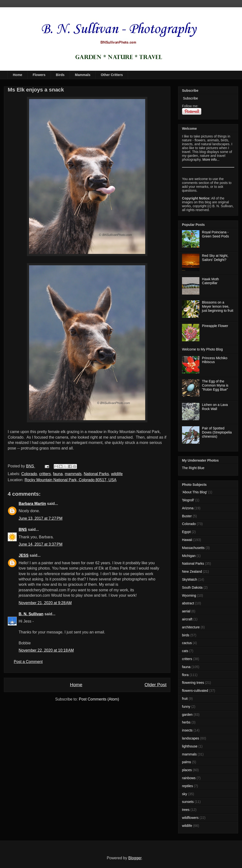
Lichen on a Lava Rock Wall (215, 407)
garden (187, 715)
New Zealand (192, 571)
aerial (186, 611)
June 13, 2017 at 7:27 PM (41, 518)
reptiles (187, 786)
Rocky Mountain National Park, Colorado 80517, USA (70, 480)
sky (185, 794)
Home (18, 75)
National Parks (96, 474)
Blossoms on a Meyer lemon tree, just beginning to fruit (218, 306)
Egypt (186, 532)
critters (45, 474)
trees (186, 810)
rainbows (189, 778)
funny (186, 707)
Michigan (189, 556)
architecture (191, 627)
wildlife (117, 474)
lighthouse (190, 746)
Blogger (135, 858)
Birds (60, 75)
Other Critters (112, 75)
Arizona (188, 508)
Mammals (83, 75)
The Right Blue (193, 468)
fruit (185, 699)
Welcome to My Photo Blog (202, 349)
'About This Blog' (195, 492)
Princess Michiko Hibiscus (215, 360)
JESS (24, 555)
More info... (211, 160)
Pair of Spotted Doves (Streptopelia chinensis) (217, 432)
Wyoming (189, 595)
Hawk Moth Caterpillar (211, 281)
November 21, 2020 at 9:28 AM (45, 603)
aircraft (187, 619)
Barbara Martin (32, 504)
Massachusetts (193, 548)
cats (185, 651)
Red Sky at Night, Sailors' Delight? (215, 258)
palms (186, 762)
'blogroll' (188, 500)
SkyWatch (190, 579)
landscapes (191, 738)
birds (186, 635)
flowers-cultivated (195, 691)
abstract (188, 603)
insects (187, 730)
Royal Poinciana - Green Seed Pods (216, 234)
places (187, 770)
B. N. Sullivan (31, 614)
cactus (187, 643)
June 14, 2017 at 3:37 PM (41, 544)
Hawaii (187, 540)
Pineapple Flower (215, 326)
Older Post (155, 685)
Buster (187, 516)
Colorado (29, 474)
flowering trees (193, 683)
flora (185, 675)
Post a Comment (28, 662)
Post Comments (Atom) (99, 699)
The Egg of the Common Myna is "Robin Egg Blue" (215, 385)
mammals (73, 474)
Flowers (39, 75)
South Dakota (192, 587)
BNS (23, 529)
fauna (58, 474)
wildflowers (190, 818)
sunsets (188, 802)
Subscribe (190, 98)
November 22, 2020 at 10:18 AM (46, 650)
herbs (186, 722)
